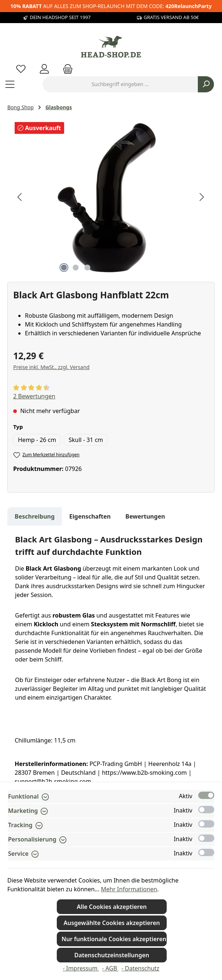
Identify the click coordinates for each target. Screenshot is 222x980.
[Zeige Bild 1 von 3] (64, 268)
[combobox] (120, 84)
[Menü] (10, 84)
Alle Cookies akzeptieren (112, 907)
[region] (111, 197)
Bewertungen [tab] (145, 516)
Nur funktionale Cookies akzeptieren (114, 939)
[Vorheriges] (20, 197)
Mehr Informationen (129, 889)
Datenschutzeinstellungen (112, 955)
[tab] (35, 516)
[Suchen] (206, 84)
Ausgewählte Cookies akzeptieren (112, 923)
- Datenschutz (140, 968)
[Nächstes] (201, 197)
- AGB (110, 968)
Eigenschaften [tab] (90, 516)
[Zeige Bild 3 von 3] (87, 268)
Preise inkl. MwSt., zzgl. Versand (51, 367)
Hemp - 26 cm (37, 440)
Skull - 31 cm (86, 440)
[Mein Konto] (44, 69)
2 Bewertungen (34, 396)
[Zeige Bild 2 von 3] (75, 268)
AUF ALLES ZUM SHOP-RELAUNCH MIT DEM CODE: (111, 6)
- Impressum (81, 968)
